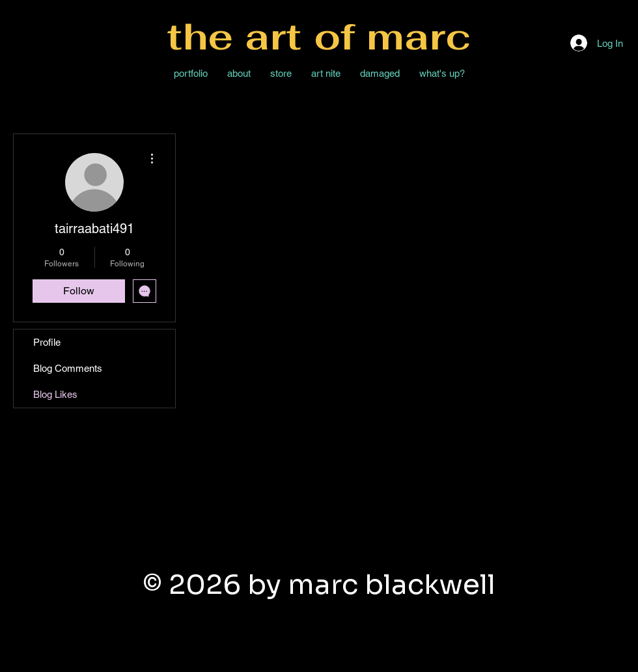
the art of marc (319, 36)
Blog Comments (68, 368)
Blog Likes (55, 394)
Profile (47, 342)
